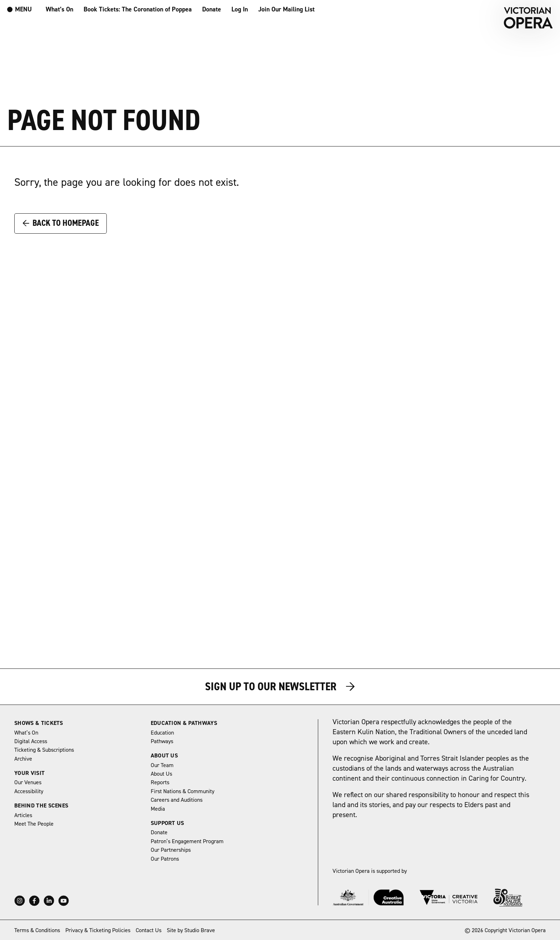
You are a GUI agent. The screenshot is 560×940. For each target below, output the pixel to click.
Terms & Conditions (37, 930)
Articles (23, 815)
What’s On (59, 9)
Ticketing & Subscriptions (44, 750)
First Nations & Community (182, 791)
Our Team (162, 765)
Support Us (167, 823)
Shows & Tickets (39, 723)
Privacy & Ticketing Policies (98, 930)
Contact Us (149, 930)
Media (158, 809)
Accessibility (29, 791)
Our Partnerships (171, 850)
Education (162, 733)
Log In (240, 9)
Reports (160, 782)
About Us (164, 756)
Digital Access (31, 741)
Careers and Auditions (177, 800)
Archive (23, 759)
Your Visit (29, 773)
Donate (212, 9)
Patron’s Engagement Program (187, 841)
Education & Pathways (184, 723)
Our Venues (28, 782)
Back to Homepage (61, 223)
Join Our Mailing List (286, 9)
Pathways (162, 741)
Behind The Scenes (41, 806)
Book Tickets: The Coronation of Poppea (138, 9)
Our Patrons (165, 859)
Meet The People (34, 824)
